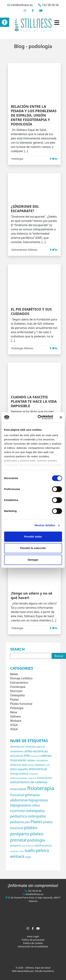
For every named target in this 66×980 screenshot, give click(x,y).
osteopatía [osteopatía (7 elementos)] (37, 816)
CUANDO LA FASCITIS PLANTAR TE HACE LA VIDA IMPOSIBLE (34, 401)
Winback (16, 721)
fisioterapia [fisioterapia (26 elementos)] (41, 788)
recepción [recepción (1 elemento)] (14, 851)
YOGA (14, 725)
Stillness (33, 250)
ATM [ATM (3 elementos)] (27, 756)
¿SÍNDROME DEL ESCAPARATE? (25, 209)
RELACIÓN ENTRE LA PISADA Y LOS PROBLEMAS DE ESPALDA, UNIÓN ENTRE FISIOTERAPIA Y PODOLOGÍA (34, 115)
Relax (14, 712)
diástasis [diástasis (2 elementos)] (40, 765)
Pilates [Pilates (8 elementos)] (36, 822)
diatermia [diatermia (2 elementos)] (15, 765)
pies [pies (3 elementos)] (27, 822)
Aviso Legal (33, 936)
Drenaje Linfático (21, 678)
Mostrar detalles (45, 525)
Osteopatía (17, 695)
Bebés (14, 674)
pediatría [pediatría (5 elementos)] (17, 822)
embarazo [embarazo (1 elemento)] (34, 774)
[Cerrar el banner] (61, 417)
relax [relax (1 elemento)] (22, 851)
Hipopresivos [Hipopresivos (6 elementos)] (21, 805)
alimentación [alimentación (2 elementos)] (17, 747)
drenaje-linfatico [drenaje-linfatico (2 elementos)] (19, 774)
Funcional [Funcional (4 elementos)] (17, 795)
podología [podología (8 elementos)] (36, 840)
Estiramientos (19, 250)
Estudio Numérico (44, 971)
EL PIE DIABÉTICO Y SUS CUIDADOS (31, 311)
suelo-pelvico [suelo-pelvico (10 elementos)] (37, 850)
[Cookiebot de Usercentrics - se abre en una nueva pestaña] (39, 417)
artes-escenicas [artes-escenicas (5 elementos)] (36, 751)
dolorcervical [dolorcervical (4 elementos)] (38, 769)
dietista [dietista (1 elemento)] (31, 765)
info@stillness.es (20, 5)
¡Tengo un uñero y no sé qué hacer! (31, 595)
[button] (5, 22)
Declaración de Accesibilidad (33, 946)
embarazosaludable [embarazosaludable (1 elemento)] (19, 778)
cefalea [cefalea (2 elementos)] (31, 760)
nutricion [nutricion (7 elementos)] (18, 811)
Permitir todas (33, 537)
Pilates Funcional (21, 704)
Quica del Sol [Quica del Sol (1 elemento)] (28, 846)
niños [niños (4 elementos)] (36, 805)
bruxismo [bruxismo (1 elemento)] (34, 756)
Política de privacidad (33, 940)
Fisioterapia (18, 687)
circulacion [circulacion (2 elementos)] (42, 760)
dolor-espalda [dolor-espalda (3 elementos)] (19, 769)
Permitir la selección (33, 548)
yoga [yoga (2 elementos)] (28, 857)
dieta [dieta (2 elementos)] (24, 765)
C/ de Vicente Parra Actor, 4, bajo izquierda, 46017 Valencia (33, 899)
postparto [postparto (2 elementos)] (16, 845)
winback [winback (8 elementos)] (17, 856)
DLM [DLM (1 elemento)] (48, 765)
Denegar (33, 560)
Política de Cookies (33, 943)
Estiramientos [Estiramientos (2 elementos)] (45, 778)
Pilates (14, 699)
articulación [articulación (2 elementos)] (17, 756)
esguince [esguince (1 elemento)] (32, 778)
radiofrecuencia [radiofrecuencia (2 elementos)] (43, 845)
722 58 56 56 (48, 5)
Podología (17, 159)
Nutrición (16, 691)
